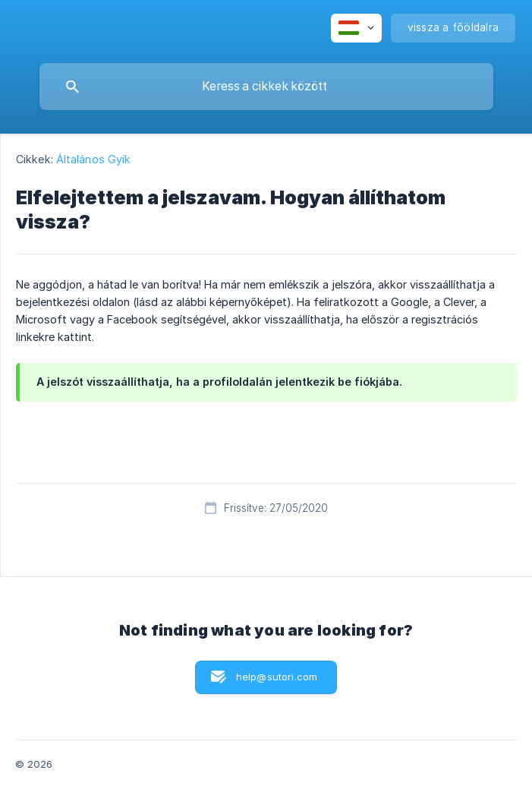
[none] (356, 28)
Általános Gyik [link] (93, 159)
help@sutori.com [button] (277, 677)
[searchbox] (266, 87)
